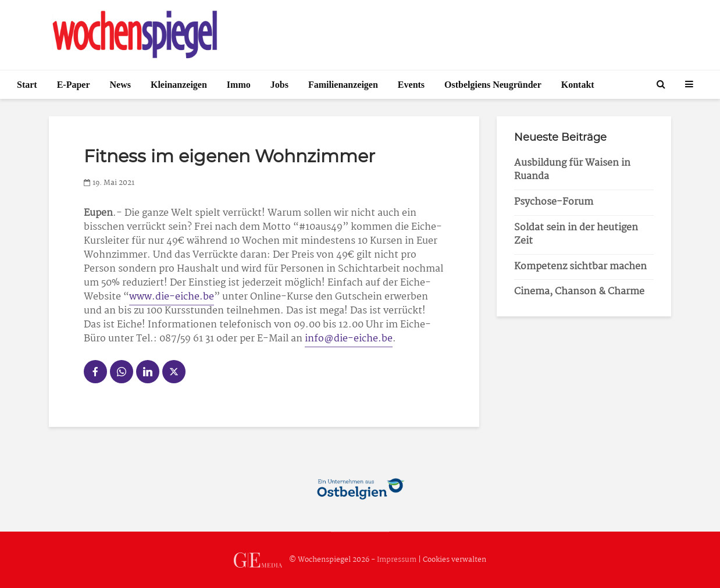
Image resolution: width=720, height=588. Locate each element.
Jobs (279, 85)
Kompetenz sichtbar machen (580, 267)
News (120, 85)
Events (411, 85)
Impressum (397, 560)
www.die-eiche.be (172, 297)
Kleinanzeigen (179, 85)
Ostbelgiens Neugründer (493, 85)
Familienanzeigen (343, 85)
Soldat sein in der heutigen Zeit (576, 234)
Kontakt (578, 85)
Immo (239, 85)
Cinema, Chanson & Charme (579, 292)
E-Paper (74, 85)
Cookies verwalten (455, 560)
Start (27, 85)
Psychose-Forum (554, 202)
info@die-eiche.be (349, 339)
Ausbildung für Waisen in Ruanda (572, 170)
